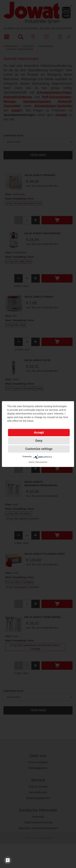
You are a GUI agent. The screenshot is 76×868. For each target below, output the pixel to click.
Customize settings (39, 449)
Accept (39, 432)
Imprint (31, 462)
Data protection (41, 462)
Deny (39, 441)
